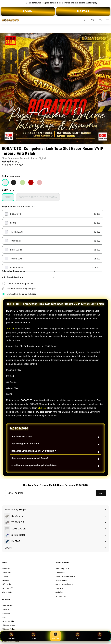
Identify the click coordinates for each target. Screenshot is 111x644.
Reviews (6, 580)
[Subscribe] (101, 493)
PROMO (11, 636)
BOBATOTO (8, 190)
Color (5, 176)
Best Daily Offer (62, 568)
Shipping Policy (9, 629)
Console (5, 609)
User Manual (7, 605)
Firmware (6, 613)
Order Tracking (8, 621)
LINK (78, 636)
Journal (5, 576)
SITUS (8, 197)
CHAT (100, 636)
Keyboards (60, 572)
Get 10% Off (7, 588)
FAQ (4, 617)
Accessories (61, 596)
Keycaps (59, 588)
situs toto (42, 408)
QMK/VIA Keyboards (64, 584)
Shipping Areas (9, 625)
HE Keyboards (61, 580)
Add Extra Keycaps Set (28, 271)
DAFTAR (83, 11)
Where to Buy (8, 592)
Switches (60, 592)
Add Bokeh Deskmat (28, 277)
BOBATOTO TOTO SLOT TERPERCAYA (38, 197)
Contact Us (7, 572)
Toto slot (10, 329)
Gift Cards (6, 584)
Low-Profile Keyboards (65, 576)
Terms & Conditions (10, 641)
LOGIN (28, 11)
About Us (6, 568)
